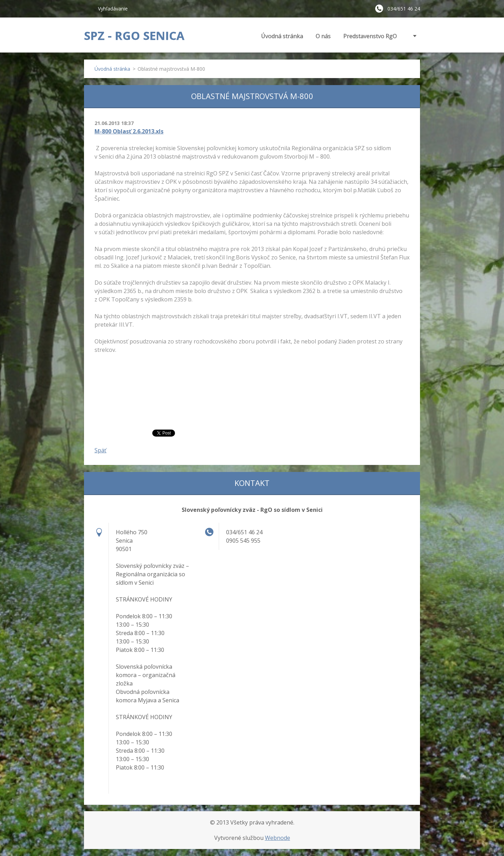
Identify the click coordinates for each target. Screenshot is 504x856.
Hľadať (88, 8)
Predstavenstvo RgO (370, 36)
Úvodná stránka (282, 36)
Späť (100, 450)
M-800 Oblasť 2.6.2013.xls (129, 131)
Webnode (278, 838)
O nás (323, 36)
